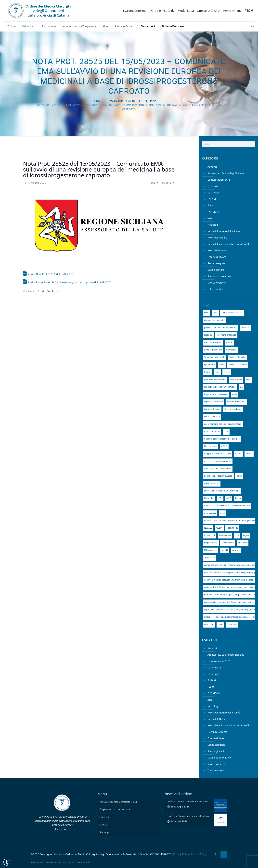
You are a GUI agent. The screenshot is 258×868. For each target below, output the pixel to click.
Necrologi (213, 225)
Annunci (212, 167)
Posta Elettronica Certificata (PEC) (118, 802)
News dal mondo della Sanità (224, 231)
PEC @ (249, 11)
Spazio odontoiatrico (219, 276)
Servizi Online (232, 11)
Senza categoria (216, 263)
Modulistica (186, 11)
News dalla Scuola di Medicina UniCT (228, 244)
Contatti (104, 825)
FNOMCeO (214, 212)
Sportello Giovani (217, 283)
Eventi (211, 206)
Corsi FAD (213, 193)
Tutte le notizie (216, 289)
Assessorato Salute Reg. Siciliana (133, 101)
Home (98, 101)
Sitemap (104, 832)
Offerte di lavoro (208, 11)
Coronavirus (214, 186)
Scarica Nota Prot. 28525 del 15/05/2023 (49, 274)
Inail (210, 218)
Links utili (105, 817)
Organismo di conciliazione (115, 810)
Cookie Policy (199, 854)
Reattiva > (59, 854)
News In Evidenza (217, 251)
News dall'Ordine (217, 238)
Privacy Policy (181, 854)
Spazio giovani (216, 270)
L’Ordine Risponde (162, 11)
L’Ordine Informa (135, 11)
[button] (7, 862)
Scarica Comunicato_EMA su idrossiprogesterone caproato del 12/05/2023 (68, 282)
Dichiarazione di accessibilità (74, 863)
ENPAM (212, 199)
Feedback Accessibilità (43, 863)
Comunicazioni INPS (219, 180)
